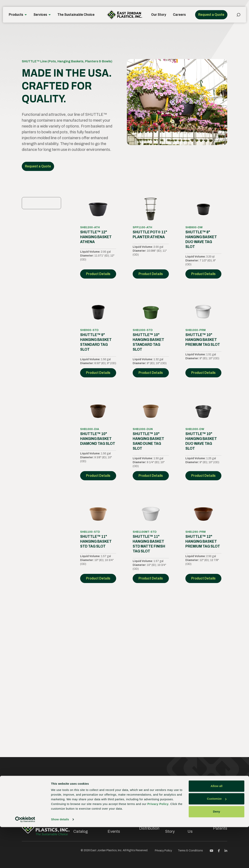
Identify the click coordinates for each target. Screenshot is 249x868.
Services (40, 15)
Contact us (217, 787)
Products (16, 15)
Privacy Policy (158, 845)
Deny (217, 853)
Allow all (217, 827)
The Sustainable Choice (76, 15)
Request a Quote (211, 15)
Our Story (159, 15)
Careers (179, 15)
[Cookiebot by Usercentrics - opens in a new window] (25, 860)
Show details (60, 860)
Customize (217, 840)
